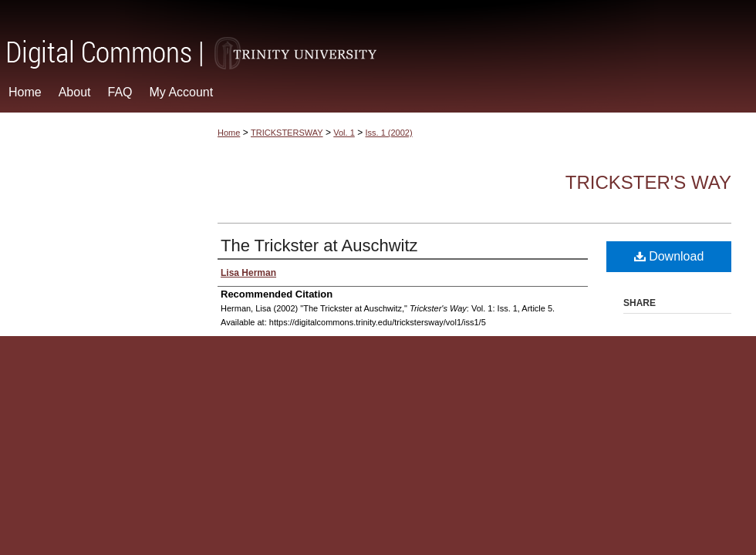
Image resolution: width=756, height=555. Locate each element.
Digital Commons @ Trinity (378, 36)
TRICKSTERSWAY (287, 133)
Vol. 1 (344, 133)
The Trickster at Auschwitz (319, 246)
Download (669, 256)
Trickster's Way (648, 182)
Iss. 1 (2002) (389, 133)
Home (229, 133)
